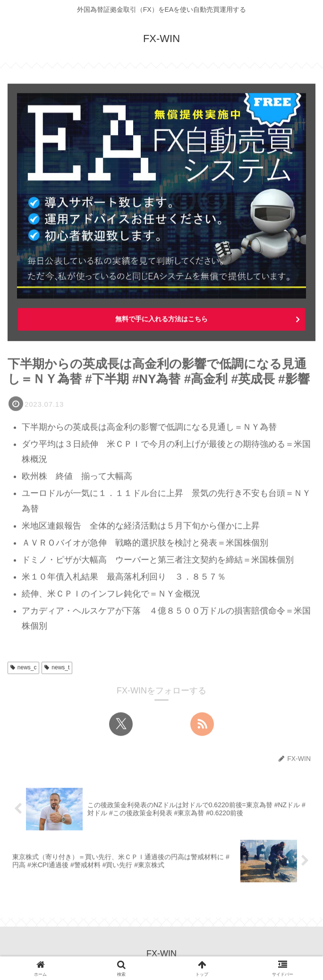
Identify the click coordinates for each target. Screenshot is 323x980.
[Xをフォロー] (121, 724)
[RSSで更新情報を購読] (202, 724)
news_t (57, 668)
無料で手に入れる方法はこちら (161, 319)
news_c (23, 668)
